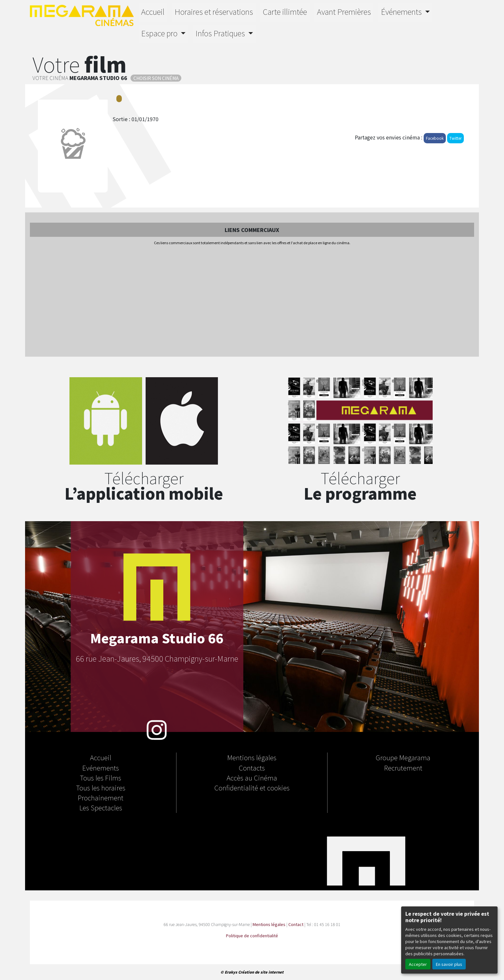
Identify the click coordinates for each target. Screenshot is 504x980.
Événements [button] (402, 11)
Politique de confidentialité (252, 935)
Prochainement (101, 797)
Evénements (101, 768)
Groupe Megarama (403, 757)
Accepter (418, 964)
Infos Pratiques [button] (221, 33)
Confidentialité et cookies (252, 788)
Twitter (455, 138)
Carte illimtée (285, 11)
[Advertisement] (252, 301)
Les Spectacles (101, 807)
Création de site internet (261, 972)
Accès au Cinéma (252, 778)
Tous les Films (101, 778)
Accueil (153, 11)
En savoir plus (449, 964)
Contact (296, 924)
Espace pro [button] (160, 33)
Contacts (252, 768)
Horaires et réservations (214, 11)
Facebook (435, 138)
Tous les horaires (101, 788)
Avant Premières (344, 11)
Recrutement (403, 768)
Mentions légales (252, 757)
